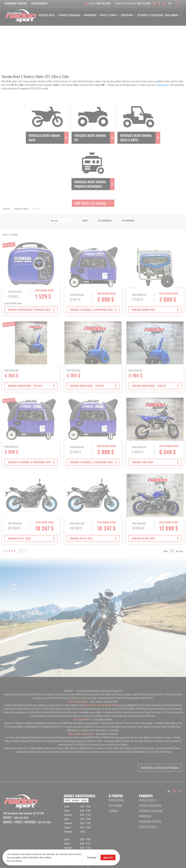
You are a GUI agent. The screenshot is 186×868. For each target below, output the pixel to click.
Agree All (96, 857)
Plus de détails (15, 860)
